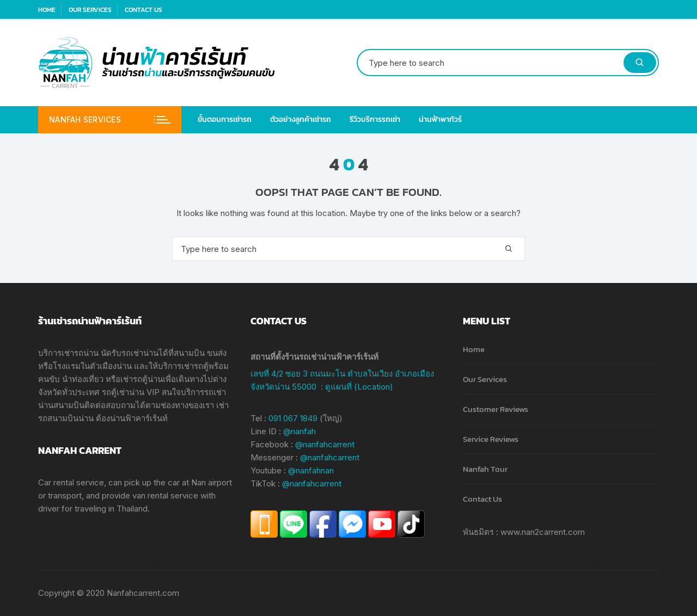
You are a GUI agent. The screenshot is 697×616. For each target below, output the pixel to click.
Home (47, 10)
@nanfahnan (311, 470)
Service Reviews (491, 439)
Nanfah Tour (485, 469)
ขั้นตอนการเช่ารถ (225, 119)
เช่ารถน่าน (80, 353)
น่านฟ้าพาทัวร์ (440, 119)
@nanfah (299, 431)
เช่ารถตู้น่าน (142, 379)
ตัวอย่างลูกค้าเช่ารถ (301, 119)
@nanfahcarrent (325, 444)
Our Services (90, 10)
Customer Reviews (496, 409)
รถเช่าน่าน (140, 353)
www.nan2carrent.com (543, 532)
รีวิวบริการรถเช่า (375, 119)
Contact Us (143, 10)
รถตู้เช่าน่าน (123, 392)
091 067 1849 (293, 418)
